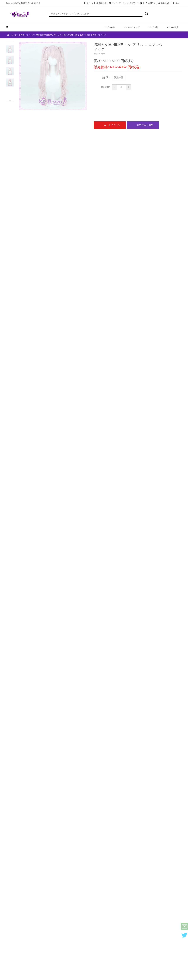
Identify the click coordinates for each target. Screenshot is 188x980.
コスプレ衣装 (109, 27)
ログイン (88, 3)
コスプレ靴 (153, 27)
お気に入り (164, 3)
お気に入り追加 (143, 125)
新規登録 (101, 3)
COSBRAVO (20, 14)
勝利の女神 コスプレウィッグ (49, 35)
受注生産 (119, 77)
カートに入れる (110, 125)
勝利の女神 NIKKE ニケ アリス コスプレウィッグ (85, 35)
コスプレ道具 (172, 27)
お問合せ (150, 3)
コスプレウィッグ (131, 27)
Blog (176, 3)
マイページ (115, 3)
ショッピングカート (132, 3)
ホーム (14, 35)
